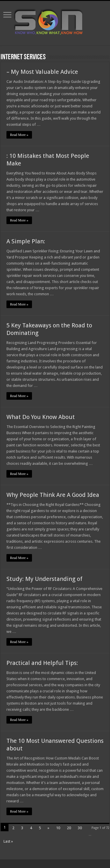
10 (58, 828)
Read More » (19, 135)
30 (80, 828)
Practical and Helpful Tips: (42, 663)
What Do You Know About (41, 417)
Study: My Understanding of (44, 579)
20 (69, 828)
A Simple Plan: (26, 241)
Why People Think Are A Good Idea (53, 495)
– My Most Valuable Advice (42, 72)
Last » (8, 841)
